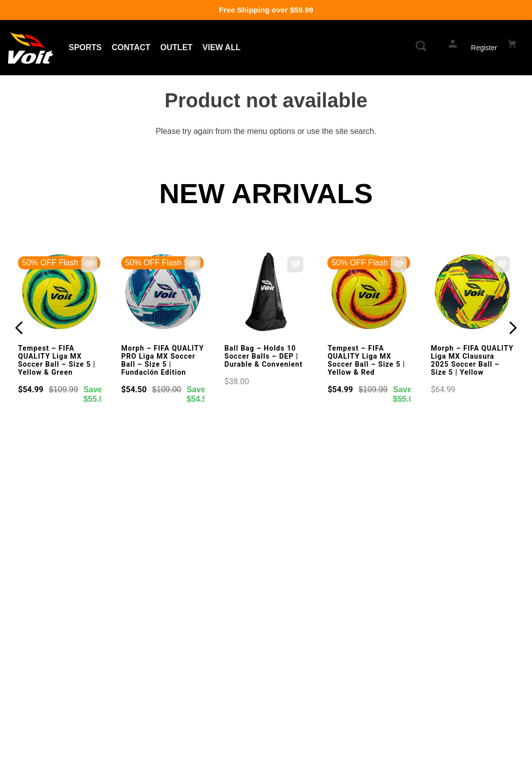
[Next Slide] (513, 328)
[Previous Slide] (19, 328)
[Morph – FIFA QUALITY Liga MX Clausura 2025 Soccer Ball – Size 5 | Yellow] (472, 324)
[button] (422, 48)
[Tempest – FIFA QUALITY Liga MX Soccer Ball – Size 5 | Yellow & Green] (60, 328)
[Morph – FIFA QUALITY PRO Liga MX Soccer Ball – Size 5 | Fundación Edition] (163, 328)
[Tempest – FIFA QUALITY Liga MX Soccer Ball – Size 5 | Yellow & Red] (369, 328)
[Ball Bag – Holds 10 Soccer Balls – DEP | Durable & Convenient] (266, 320)
